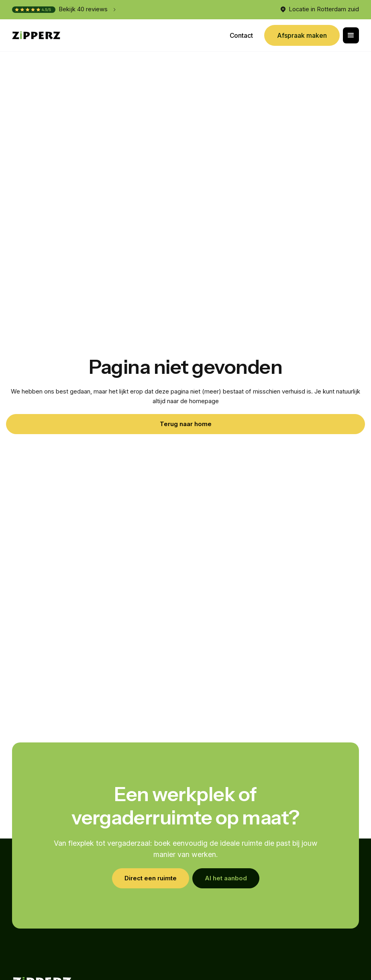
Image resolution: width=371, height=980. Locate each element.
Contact (241, 35)
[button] (351, 35)
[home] (36, 36)
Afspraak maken (302, 35)
